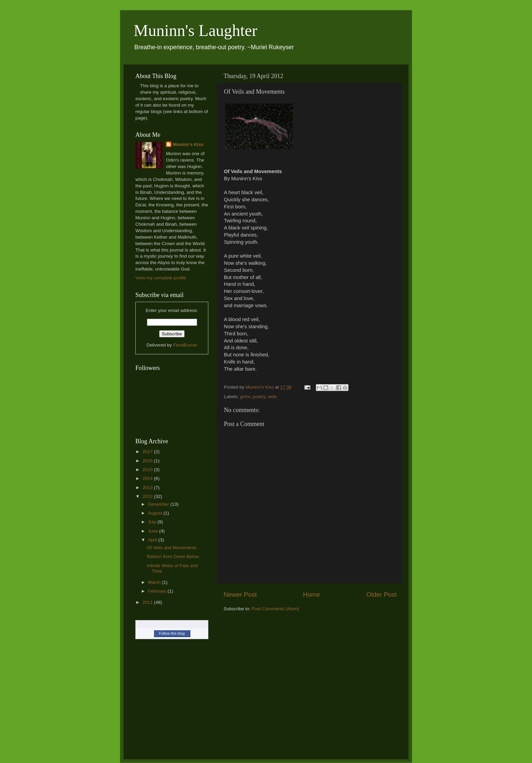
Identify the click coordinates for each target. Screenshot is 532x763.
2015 (148, 470)
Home (311, 594)
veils (272, 397)
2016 (148, 461)
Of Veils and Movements (172, 548)
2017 (148, 452)
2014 (148, 478)
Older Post (382, 594)
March (155, 582)
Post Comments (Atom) (275, 609)
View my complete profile (161, 278)
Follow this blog (172, 633)
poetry (259, 397)
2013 (148, 488)
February (158, 591)
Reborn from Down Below (173, 556)
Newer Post (240, 594)
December (159, 504)
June (154, 531)
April (153, 540)
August (156, 513)
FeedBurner (185, 345)
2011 (148, 602)
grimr (245, 397)
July (153, 522)
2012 (148, 496)
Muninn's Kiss (188, 144)
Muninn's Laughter (196, 30)
